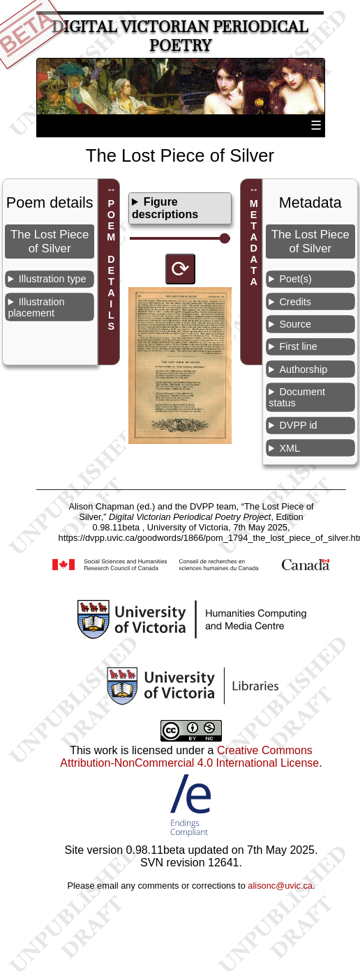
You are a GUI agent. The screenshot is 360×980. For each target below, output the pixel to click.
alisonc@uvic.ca (280, 886)
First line (298, 346)
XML (290, 448)
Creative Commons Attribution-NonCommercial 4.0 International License (189, 757)
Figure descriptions (165, 208)
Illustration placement (37, 307)
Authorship (303, 369)
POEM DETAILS (111, 265)
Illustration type (53, 279)
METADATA (254, 243)
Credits (295, 302)
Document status (297, 397)
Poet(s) (295, 279)
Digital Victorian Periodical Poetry (180, 36)
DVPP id (298, 425)
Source (295, 324)
